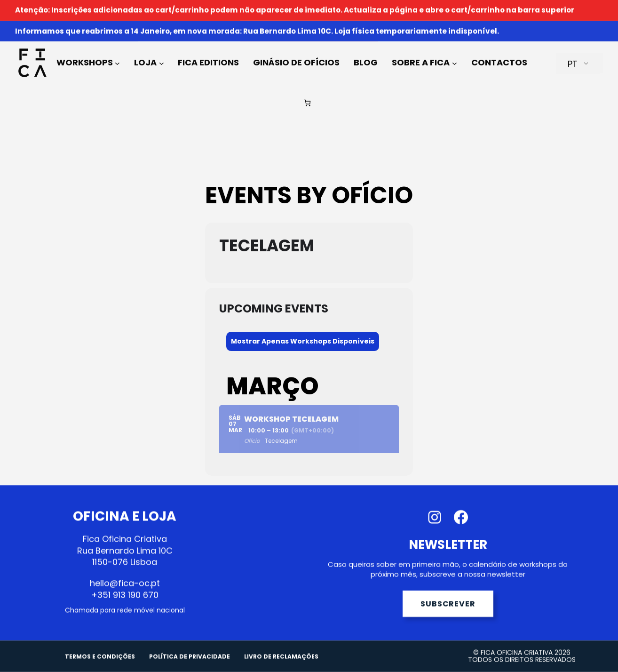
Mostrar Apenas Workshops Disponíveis (303, 341)
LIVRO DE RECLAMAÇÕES (281, 665)
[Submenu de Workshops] (117, 48)
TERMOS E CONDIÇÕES (100, 665)
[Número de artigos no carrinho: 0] (307, 88)
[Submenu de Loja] (162, 48)
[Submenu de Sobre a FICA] (455, 48)
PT (573, 49)
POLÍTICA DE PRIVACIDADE (190, 665)
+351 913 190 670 (125, 603)
